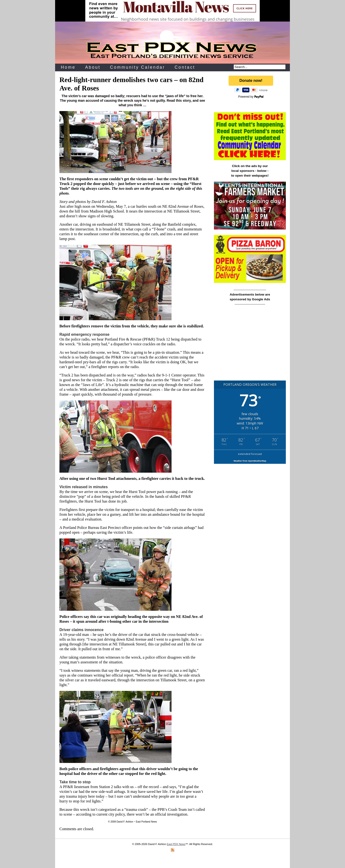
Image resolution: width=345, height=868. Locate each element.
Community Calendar (138, 67)
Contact (185, 67)
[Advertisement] (250, 345)
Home (68, 67)
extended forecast (250, 454)
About (93, 67)
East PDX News (176, 844)
